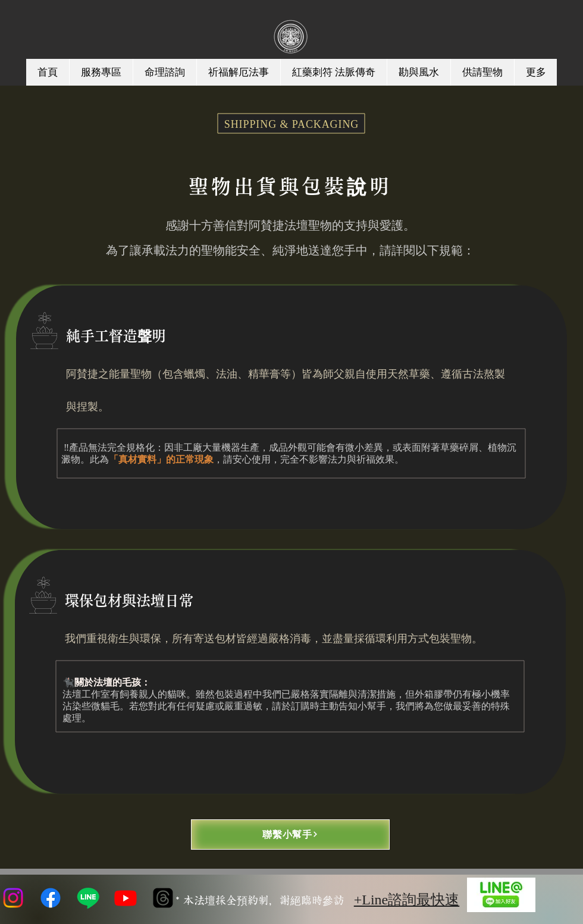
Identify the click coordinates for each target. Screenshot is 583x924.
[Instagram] (13, 898)
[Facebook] (51, 898)
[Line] (88, 898)
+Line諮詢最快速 (407, 900)
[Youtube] (126, 898)
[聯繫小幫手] (290, 835)
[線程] (163, 898)
